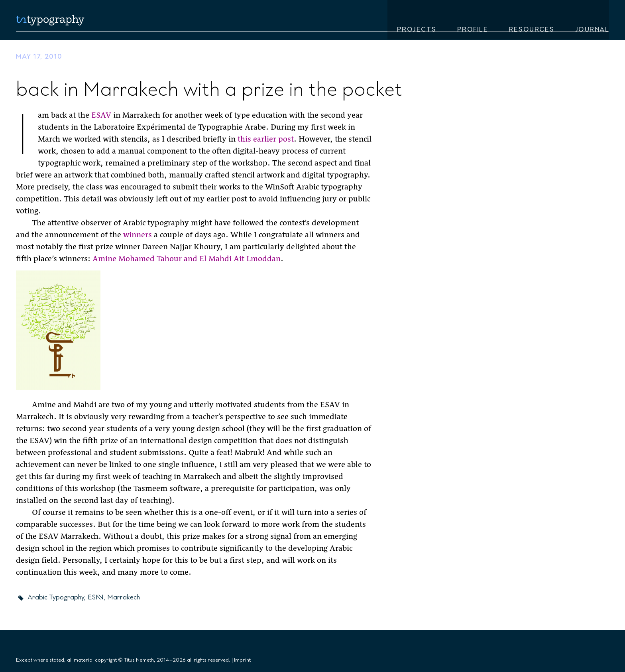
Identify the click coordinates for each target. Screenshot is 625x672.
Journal (592, 22)
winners (138, 235)
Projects (417, 22)
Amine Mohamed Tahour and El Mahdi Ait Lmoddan (187, 259)
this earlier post (266, 140)
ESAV (101, 116)
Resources (532, 22)
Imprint (242, 660)
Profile (473, 22)
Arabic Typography (56, 597)
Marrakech (124, 597)
